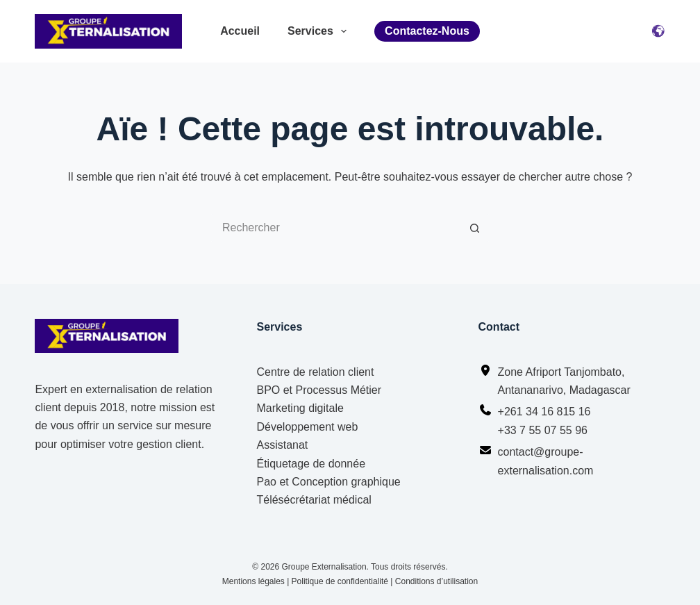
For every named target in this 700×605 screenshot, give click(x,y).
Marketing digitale (300, 408)
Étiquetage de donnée (311, 464)
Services (317, 31)
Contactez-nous (427, 31)
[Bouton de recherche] (475, 228)
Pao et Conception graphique (328, 482)
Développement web (307, 427)
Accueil (240, 31)
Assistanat (282, 445)
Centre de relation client (315, 372)
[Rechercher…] (336, 228)
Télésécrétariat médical (314, 500)
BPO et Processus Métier (319, 390)
